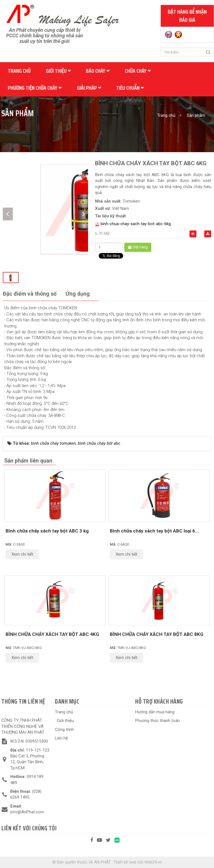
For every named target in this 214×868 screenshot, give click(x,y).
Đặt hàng (138, 247)
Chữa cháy (138, 71)
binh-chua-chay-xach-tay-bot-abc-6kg (136, 224)
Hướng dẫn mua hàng (155, 712)
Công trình (64, 730)
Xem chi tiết (22, 554)
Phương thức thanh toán (157, 721)
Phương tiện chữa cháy (35, 88)
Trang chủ (19, 71)
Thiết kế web (125, 862)
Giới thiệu (58, 71)
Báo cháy (98, 71)
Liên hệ (61, 738)
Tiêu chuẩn (130, 88)
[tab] (30, 294)
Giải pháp (89, 88)
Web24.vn (153, 862)
